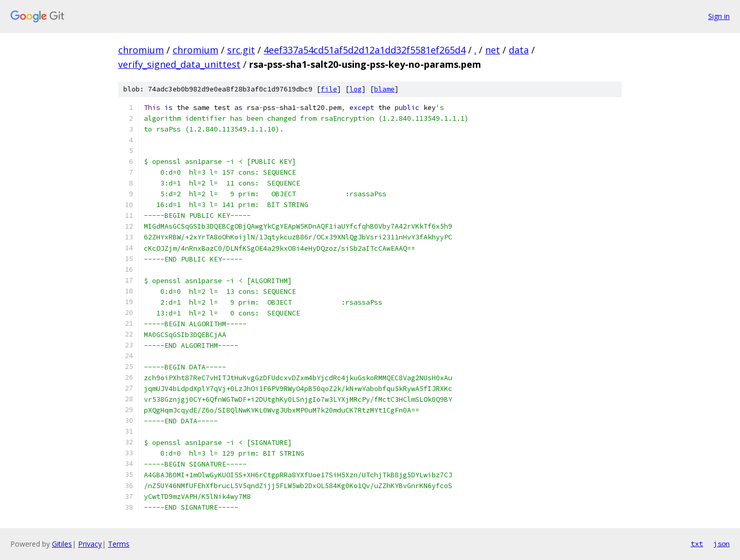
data (519, 50)
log (356, 89)
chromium (141, 50)
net (493, 50)
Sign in (719, 16)
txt (697, 544)
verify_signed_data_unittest (179, 64)
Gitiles (62, 544)
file (329, 89)
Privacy (90, 544)
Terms (119, 544)
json (721, 544)
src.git (241, 50)
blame (384, 89)
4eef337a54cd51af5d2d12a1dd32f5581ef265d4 (365, 50)
